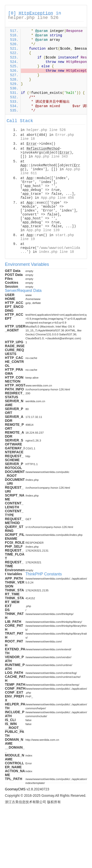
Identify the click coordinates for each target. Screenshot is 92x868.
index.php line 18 (57, 252)
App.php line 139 (43, 230)
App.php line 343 (51, 157)
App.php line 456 (57, 198)
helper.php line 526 (33, 18)
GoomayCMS (15, 789)
